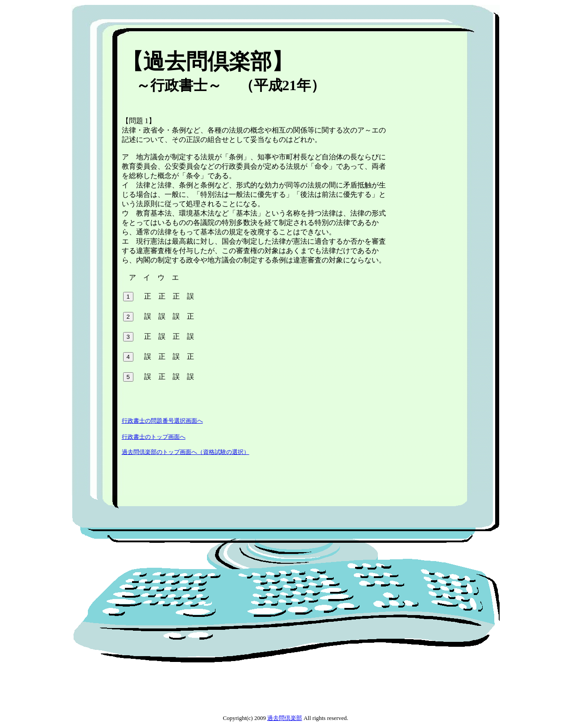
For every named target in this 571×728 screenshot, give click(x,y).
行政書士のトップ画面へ (154, 437)
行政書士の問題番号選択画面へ (162, 421)
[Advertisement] (281, 42)
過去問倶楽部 (285, 718)
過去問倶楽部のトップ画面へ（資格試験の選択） (186, 452)
